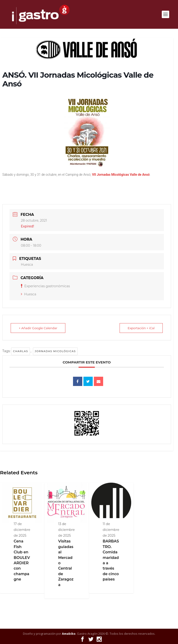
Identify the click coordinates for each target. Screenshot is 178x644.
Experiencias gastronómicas (45, 286)
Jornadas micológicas (55, 351)
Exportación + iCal (141, 328)
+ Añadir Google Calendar (38, 328)
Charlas (21, 351)
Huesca (29, 294)
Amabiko (69, 634)
